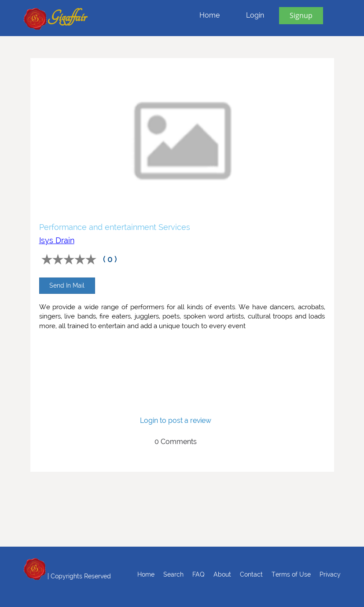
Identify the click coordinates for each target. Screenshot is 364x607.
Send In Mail (67, 285)
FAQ (199, 574)
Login (255, 15)
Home (210, 15)
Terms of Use (291, 574)
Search (173, 574)
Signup (301, 15)
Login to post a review (176, 420)
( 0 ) (110, 259)
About (222, 574)
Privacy (330, 574)
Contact (251, 574)
